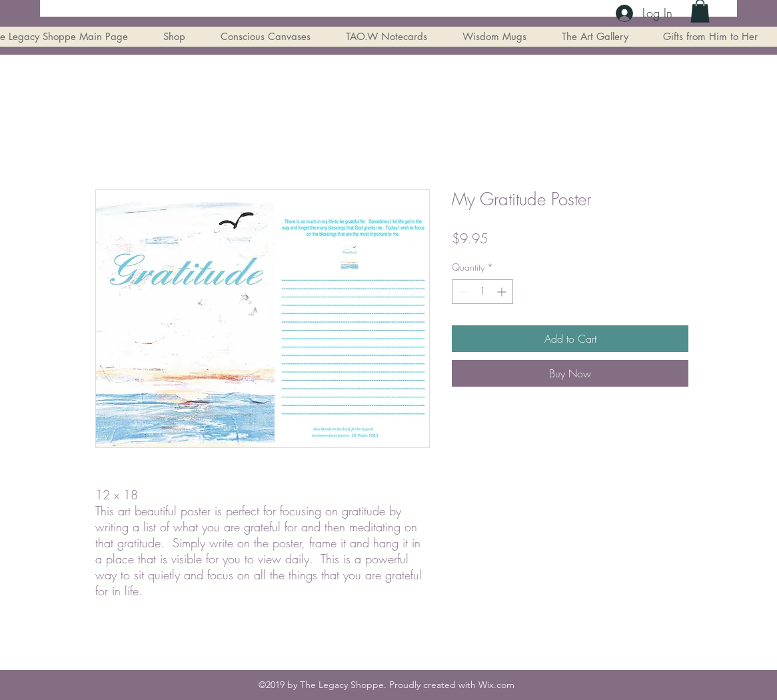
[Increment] (503, 292)
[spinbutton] (482, 292)
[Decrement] (462, 292)
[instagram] (715, 10)
